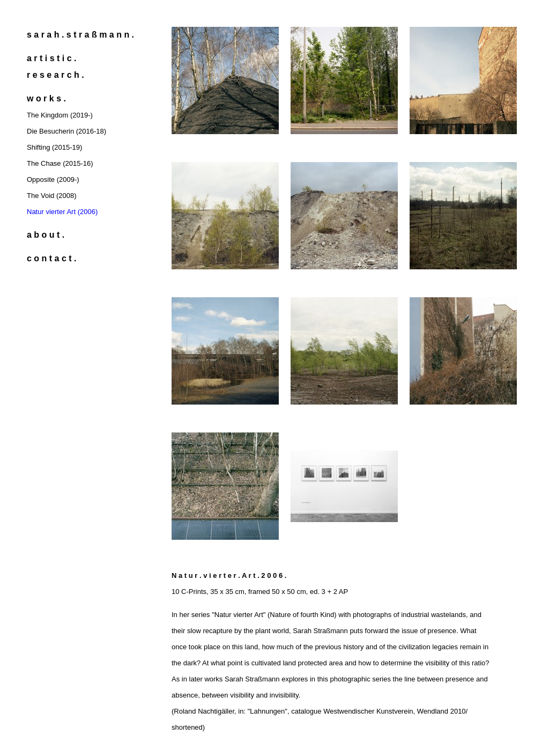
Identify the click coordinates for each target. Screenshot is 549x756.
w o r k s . (46, 98)
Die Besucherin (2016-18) (66, 131)
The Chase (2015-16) (60, 163)
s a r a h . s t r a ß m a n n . (80, 35)
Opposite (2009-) (53, 179)
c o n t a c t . (51, 258)
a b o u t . (46, 235)
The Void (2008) (52, 196)
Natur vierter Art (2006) (62, 212)
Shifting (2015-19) (54, 147)
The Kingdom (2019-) (60, 115)
